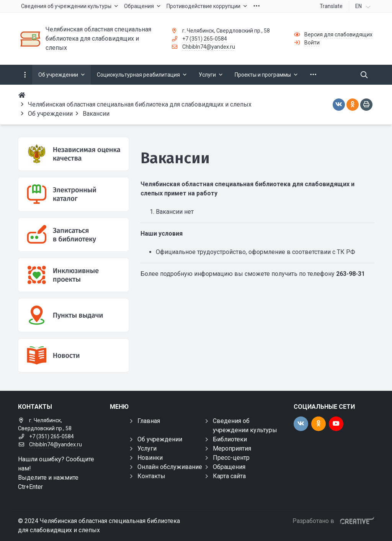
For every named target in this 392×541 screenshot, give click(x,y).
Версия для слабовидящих (338, 34)
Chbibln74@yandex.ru (209, 47)
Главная (149, 421)
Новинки (150, 458)
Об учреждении (160, 439)
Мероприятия (232, 448)
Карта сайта (229, 476)
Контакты (151, 476)
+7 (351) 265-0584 (205, 39)
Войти (312, 43)
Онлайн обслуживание (170, 467)
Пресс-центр (231, 458)
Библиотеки (230, 439)
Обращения (229, 467)
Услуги (147, 448)
